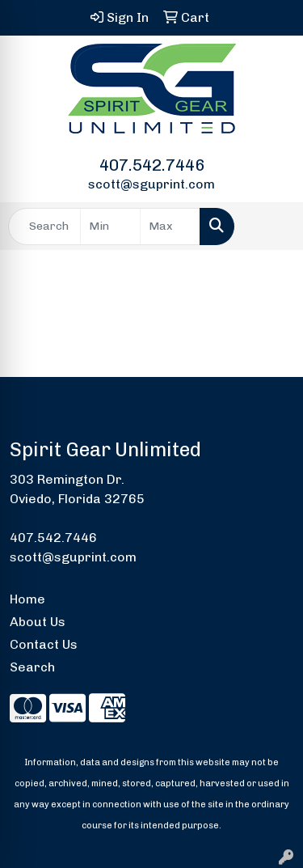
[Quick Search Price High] (170, 227)
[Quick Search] (44, 227)
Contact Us (44, 644)
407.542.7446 (152, 165)
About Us (38, 622)
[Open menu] (271, 227)
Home (27, 599)
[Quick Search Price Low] (110, 227)
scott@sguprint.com (151, 184)
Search (32, 667)
